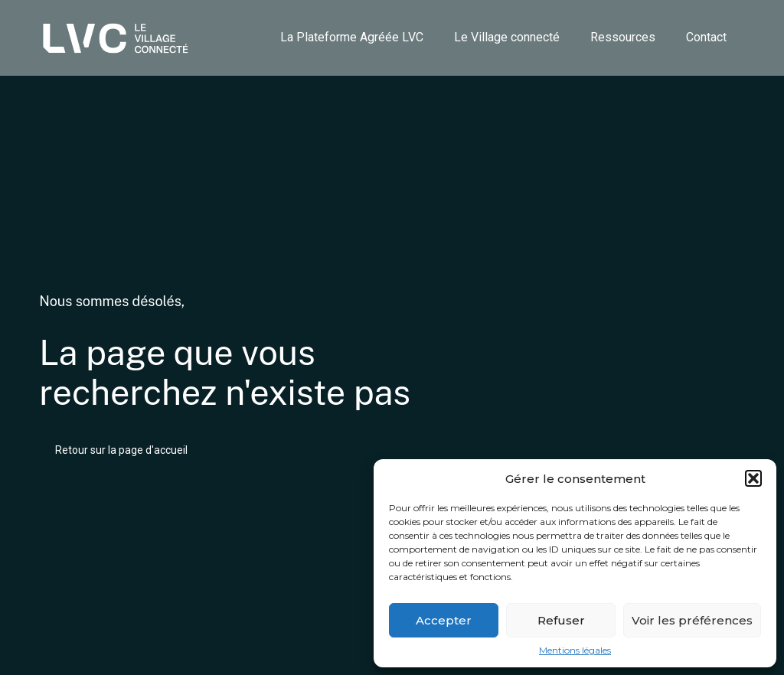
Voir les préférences (692, 620)
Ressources (623, 37)
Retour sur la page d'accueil (121, 450)
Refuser (561, 620)
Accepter (444, 620)
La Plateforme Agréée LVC (352, 37)
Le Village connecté (507, 37)
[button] (753, 478)
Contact (706, 37)
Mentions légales (575, 651)
